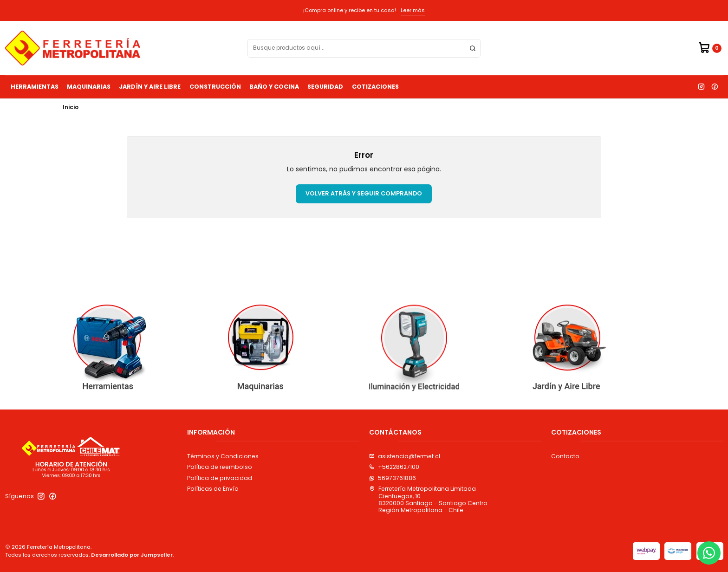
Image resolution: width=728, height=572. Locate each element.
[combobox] (364, 48)
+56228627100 (394, 467)
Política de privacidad (220, 478)
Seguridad (325, 87)
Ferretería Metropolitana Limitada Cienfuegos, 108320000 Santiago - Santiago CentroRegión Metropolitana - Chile (428, 499)
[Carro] (710, 48)
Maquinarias (89, 87)
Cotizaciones (375, 87)
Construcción (215, 87)
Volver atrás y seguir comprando (364, 193)
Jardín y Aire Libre (150, 87)
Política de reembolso (220, 467)
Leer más (413, 10)
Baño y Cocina (274, 87)
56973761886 (393, 478)
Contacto (565, 456)
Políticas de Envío (213, 489)
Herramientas (35, 87)
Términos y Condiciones (223, 456)
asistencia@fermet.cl (405, 456)
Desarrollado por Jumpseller (132, 555)
